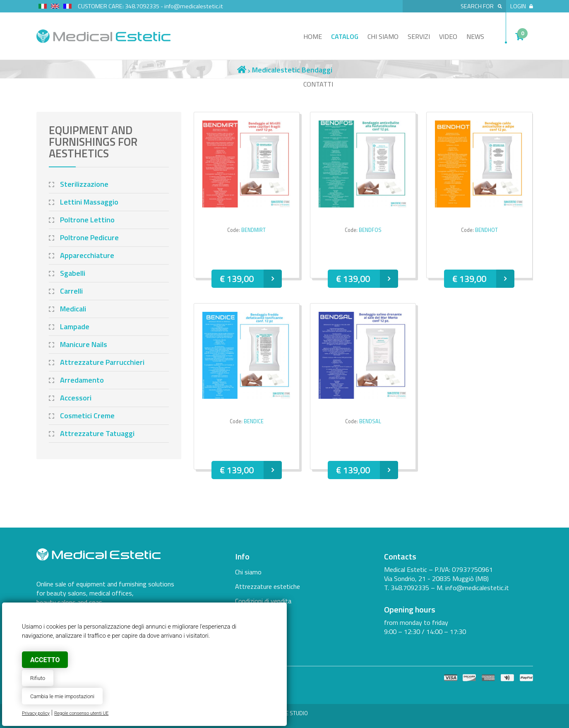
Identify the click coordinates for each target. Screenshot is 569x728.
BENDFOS (370, 230)
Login (522, 6)
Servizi (419, 36)
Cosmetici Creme (87, 416)
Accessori (76, 398)
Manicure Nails (84, 344)
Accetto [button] (45, 660)
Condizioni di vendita (263, 601)
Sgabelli (73, 273)
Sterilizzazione (84, 184)
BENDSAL (370, 421)
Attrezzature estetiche (268, 586)
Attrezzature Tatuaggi (97, 433)
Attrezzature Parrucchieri (102, 362)
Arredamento (82, 380)
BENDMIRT (253, 230)
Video (448, 36)
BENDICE (254, 421)
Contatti (318, 84)
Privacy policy (36, 713)
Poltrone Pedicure (89, 237)
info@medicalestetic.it (194, 6)
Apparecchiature (87, 255)
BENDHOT (486, 230)
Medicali (73, 309)
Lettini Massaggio (89, 202)
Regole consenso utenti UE (81, 713)
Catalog (345, 36)
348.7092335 (142, 6)
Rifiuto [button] (38, 678)
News (475, 36)
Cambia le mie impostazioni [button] (62, 696)
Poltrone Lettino (87, 220)
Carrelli (71, 291)
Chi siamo (383, 36)
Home (313, 36)
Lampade (75, 327)
